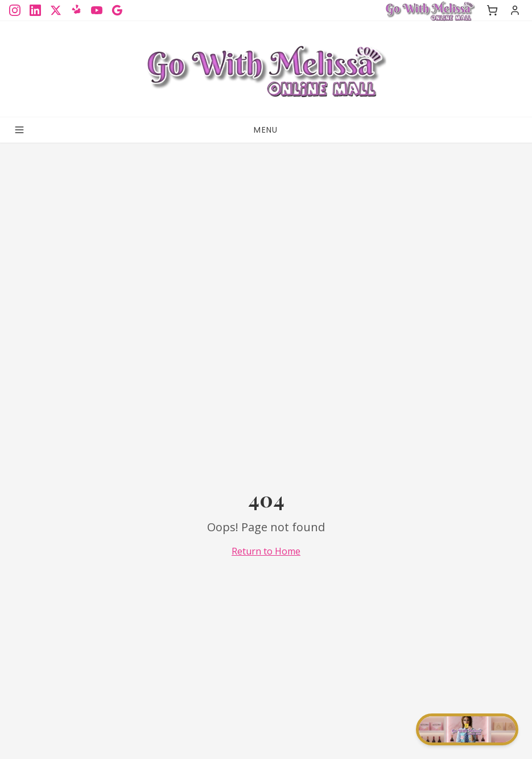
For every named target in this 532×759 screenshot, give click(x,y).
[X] (56, 10)
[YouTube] (97, 10)
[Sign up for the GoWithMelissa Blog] (266, 69)
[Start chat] (467, 729)
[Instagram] (15, 10)
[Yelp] (76, 10)
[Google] (117, 10)
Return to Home (266, 551)
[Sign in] (515, 10)
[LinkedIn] (35, 10)
